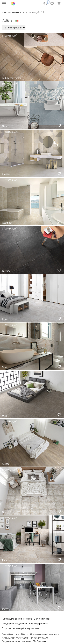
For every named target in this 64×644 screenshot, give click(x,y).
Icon (4, 319)
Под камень (21, 624)
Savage (6, 464)
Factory (6, 271)
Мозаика (28, 619)
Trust (5, 367)
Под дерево (8, 624)
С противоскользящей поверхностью (20, 628)
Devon (6, 609)
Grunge (6, 512)
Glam (5, 126)
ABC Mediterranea (12, 78)
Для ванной (16, 619)
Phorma (6, 560)
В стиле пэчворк (42, 619)
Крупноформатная (38, 624)
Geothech (7, 223)
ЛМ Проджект (40, 641)
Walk (5, 416)
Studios (6, 174)
